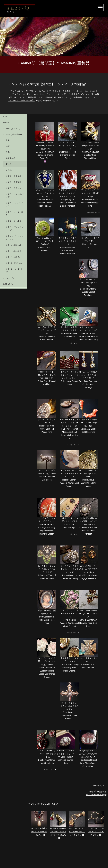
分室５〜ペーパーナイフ (14, 205)
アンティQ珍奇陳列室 (12, 134)
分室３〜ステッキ (13, 188)
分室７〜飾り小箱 (13, 221)
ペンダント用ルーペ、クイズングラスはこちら (39, 834)
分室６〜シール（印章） (14, 214)
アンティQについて (11, 129)
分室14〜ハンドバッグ (15, 271)
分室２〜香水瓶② (13, 182)
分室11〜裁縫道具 (14, 251)
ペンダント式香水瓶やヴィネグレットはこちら (39, 800)
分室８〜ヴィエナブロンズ (14, 229)
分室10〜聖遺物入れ (15, 245)
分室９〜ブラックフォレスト (14, 238)
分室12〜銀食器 (13, 257)
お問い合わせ (9, 284)
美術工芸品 (11, 158)
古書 (8, 152)
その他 (9, 170)
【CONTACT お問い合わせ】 (21, 100)
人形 (8, 140)
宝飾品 (9, 164)
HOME (6, 123)
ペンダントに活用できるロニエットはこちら (96, 800)
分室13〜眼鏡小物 (14, 263)
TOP (5, 117)
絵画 (8, 146)
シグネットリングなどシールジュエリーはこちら (77, 800)
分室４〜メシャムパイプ (14, 195)
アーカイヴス (9, 278)
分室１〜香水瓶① (13, 176)
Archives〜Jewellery (96, 763)
